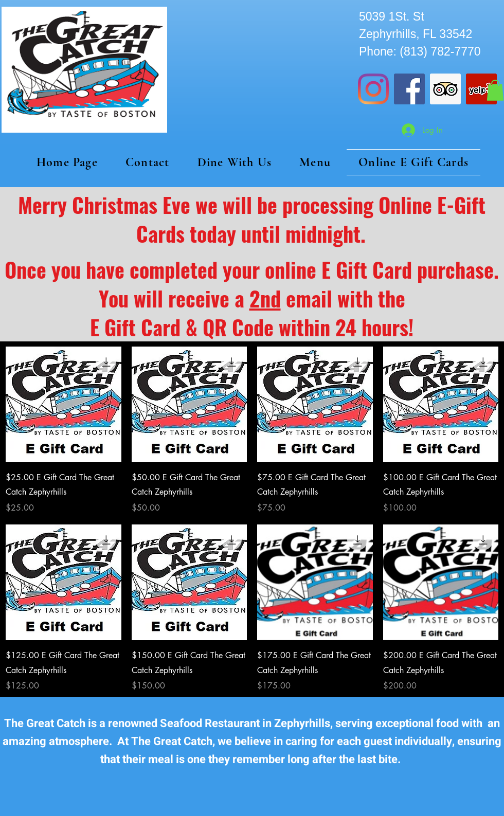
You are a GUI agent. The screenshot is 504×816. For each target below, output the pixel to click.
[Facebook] (409, 89)
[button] (495, 90)
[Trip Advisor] (445, 89)
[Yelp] (481, 89)
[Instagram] (373, 89)
